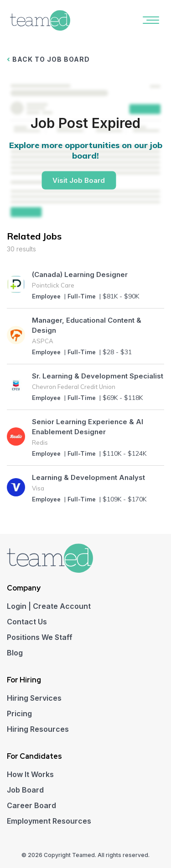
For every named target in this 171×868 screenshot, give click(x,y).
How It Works (30, 774)
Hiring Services (34, 698)
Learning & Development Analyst (88, 477)
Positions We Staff (40, 637)
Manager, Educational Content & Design (87, 325)
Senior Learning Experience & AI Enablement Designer (88, 427)
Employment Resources (49, 821)
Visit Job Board (79, 180)
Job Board (25, 790)
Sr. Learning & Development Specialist (98, 376)
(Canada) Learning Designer (80, 274)
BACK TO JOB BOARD (48, 59)
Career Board (31, 805)
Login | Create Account (49, 606)
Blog (15, 653)
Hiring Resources (38, 729)
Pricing (19, 714)
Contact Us (27, 622)
